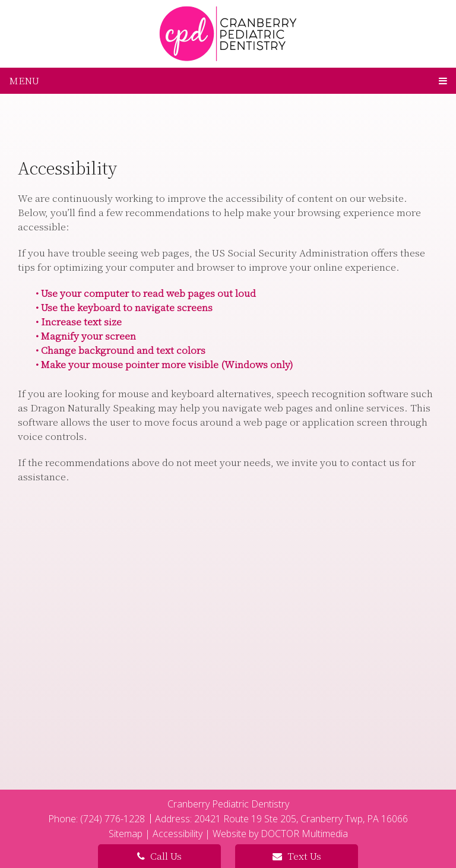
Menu (24, 80)
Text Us (297, 856)
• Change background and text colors (121, 350)
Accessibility (178, 834)
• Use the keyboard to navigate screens (124, 307)
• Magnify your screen (86, 336)
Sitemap (126, 834)
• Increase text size (79, 321)
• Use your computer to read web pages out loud (146, 293)
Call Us (159, 856)
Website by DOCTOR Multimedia (280, 834)
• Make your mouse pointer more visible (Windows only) (164, 364)
